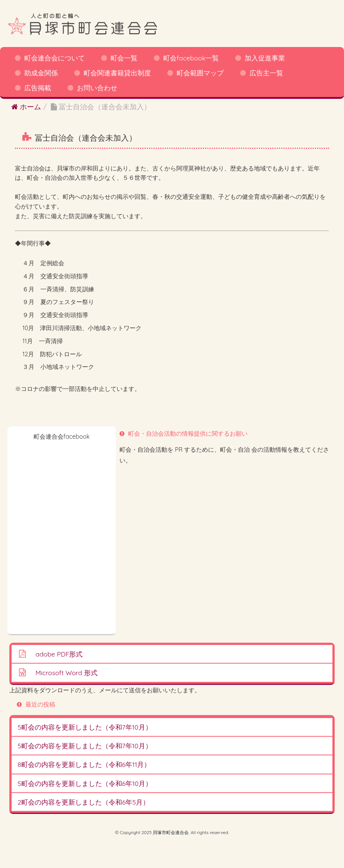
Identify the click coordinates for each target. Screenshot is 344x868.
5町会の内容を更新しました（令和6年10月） (85, 783)
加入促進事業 (265, 58)
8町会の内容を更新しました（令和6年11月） (84, 764)
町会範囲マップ (200, 73)
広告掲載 (38, 88)
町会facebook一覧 (191, 58)
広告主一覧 (266, 73)
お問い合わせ (97, 88)
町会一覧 (124, 58)
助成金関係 (41, 73)
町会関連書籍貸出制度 (117, 73)
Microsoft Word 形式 (66, 673)
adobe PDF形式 (59, 654)
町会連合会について (55, 58)
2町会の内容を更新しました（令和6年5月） (83, 802)
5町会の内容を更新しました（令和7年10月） (85, 727)
